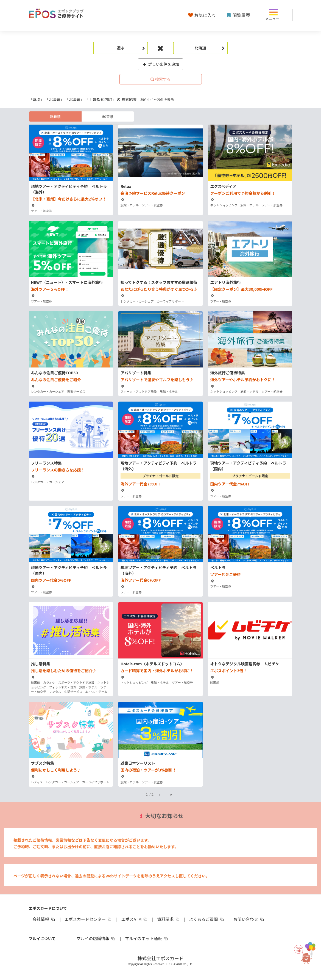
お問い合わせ (249, 919)
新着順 (55, 116)
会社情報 (44, 919)
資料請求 (169, 919)
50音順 (108, 116)
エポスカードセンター (88, 919)
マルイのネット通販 (147, 938)
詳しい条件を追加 (160, 64)
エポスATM (135, 919)
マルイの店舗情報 (96, 938)
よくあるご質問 (207, 919)
